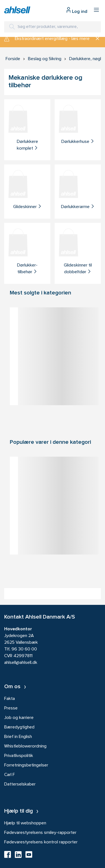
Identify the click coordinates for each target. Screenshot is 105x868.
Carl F (10, 775)
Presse (11, 708)
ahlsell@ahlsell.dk (21, 663)
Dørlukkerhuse (78, 141)
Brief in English (18, 737)
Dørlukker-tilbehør (27, 269)
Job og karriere (19, 718)
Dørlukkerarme (78, 207)
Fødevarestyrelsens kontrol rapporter (41, 842)
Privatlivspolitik (19, 756)
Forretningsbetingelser (26, 765)
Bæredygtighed (19, 727)
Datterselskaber (20, 784)
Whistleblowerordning (25, 746)
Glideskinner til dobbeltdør (78, 269)
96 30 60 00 (24, 649)
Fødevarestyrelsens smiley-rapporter (40, 833)
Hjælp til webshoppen (25, 823)
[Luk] (95, 39)
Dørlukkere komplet (27, 145)
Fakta (10, 699)
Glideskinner (27, 207)
